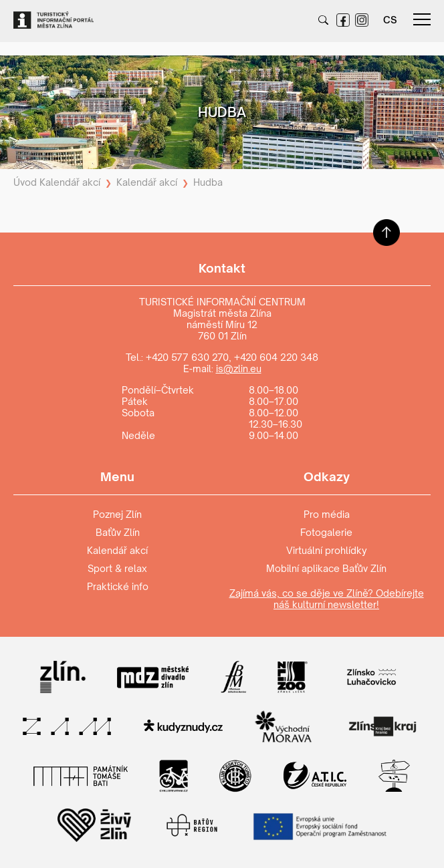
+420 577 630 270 (187, 357)
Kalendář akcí (70, 182)
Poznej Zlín (117, 514)
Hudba (208, 182)
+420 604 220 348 (276, 357)
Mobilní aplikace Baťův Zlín (326, 568)
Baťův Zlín (118, 532)
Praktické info (118, 586)
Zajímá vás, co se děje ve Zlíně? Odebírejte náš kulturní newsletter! (327, 599)
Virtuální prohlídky (327, 550)
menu (422, 19)
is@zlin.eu (239, 369)
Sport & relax (117, 568)
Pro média (327, 514)
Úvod (25, 182)
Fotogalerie (326, 532)
